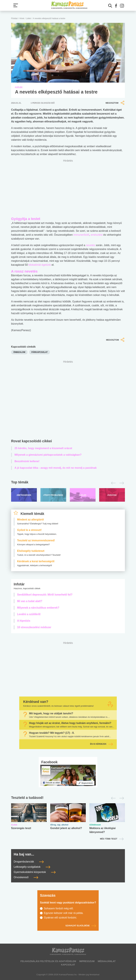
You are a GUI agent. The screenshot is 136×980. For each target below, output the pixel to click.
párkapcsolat (40, 352)
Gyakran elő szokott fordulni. (60, 918)
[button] (116, 6)
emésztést (97, 235)
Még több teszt (109, 839)
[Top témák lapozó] (68, 483)
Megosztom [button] (115, 103)
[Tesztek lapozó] (68, 798)
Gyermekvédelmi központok (35, 872)
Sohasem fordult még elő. (59, 908)
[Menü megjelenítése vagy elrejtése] (16, 5)
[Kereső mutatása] (110, 6)
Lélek (29, 18)
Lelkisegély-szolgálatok (32, 867)
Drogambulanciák (29, 862)
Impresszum (87, 961)
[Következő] (121, 483)
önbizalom (19, 352)
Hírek (22, 18)
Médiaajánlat (107, 961)
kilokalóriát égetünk (40, 265)
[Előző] (112, 483)
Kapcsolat (68, 965)
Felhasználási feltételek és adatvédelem (48, 961)
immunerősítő (81, 235)
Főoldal (14, 18)
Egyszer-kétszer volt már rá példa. (64, 913)
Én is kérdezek (101, 744)
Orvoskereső (26, 877)
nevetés (91, 245)
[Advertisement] (68, 400)
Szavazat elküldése (81, 926)
